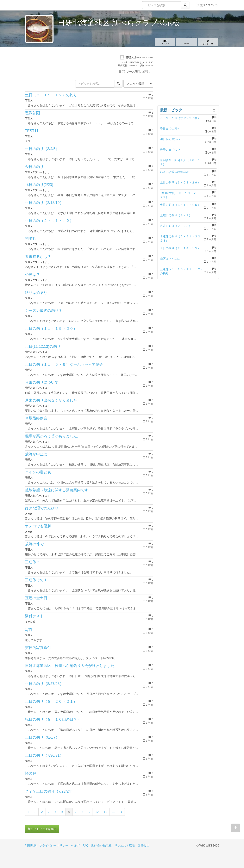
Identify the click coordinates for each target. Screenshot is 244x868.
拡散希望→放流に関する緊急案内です (57, 490)
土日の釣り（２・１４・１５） (180, 248)
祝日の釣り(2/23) (39, 185)
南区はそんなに (170, 259)
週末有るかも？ (38, 257)
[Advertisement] (188, 77)
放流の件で (34, 544)
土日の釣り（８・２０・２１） (51, 701)
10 (97, 812)
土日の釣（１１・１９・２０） (51, 329)
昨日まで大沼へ (170, 129)
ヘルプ (75, 845)
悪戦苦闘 (32, 113)
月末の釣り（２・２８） (176, 226)
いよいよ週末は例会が (174, 172)
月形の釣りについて (42, 382)
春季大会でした (170, 150)
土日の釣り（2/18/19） (44, 203)
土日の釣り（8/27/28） (44, 684)
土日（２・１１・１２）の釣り (51, 95)
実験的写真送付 (38, 648)
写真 (29, 630)
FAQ (86, 845)
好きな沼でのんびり (42, 508)
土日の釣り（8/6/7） (42, 737)
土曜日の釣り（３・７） (176, 215)
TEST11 (32, 131)
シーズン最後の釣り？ (44, 311)
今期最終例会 (36, 418)
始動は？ (32, 275)
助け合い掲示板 (101, 845)
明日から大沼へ (170, 139)
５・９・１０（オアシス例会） (180, 118)
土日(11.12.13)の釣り (43, 346)
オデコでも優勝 (38, 526)
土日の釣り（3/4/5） (42, 149)
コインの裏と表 (38, 472)
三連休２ (32, 562)
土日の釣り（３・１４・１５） (180, 205)
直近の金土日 (36, 598)
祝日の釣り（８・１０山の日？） (53, 719)
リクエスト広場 (125, 845)
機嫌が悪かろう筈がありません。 (53, 436)
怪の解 (31, 773)
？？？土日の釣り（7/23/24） (50, 791)
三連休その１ (36, 580)
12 (114, 812)
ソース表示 (131, 71)
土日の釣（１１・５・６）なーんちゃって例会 (64, 364)
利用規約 (31, 845)
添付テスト (34, 616)
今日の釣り (34, 167)
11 (105, 812)
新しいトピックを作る (42, 829)
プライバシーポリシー (54, 845)
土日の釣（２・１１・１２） (49, 221)
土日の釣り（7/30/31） (44, 755)
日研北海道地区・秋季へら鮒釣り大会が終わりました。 (71, 666)
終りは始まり (36, 293)
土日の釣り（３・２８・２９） (180, 182)
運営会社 (143, 845)
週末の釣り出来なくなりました (51, 400)
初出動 (31, 239)
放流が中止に (36, 454)
